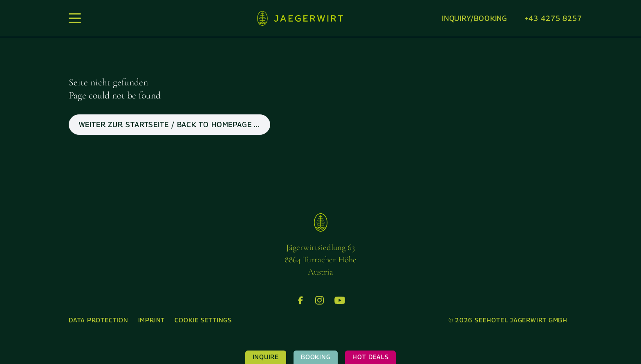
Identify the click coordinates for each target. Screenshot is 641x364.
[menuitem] (99, 320)
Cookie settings (203, 320)
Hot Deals (370, 357)
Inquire (266, 357)
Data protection (99, 320)
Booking (316, 357)
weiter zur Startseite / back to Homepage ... (169, 124)
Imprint (151, 320)
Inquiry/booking (475, 18)
